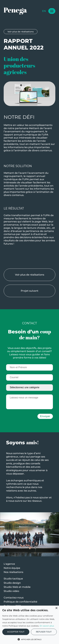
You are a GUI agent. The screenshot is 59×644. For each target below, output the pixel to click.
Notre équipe (12, 568)
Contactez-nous (14, 598)
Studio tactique (13, 579)
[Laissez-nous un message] (29, 404)
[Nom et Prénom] (29, 369)
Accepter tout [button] (16, 632)
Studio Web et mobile (17, 587)
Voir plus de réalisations (21, 32)
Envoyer (45, 418)
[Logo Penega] (15, 11)
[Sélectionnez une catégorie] (29, 389)
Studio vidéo (11, 591)
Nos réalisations (13, 572)
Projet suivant (31, 291)
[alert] (29, 625)
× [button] (56, 608)
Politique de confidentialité (20, 602)
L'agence (9, 564)
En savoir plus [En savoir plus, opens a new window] (47, 626)
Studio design (12, 583)
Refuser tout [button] (44, 632)
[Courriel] (29, 379)
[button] (29, 639)
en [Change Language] (44, 11)
